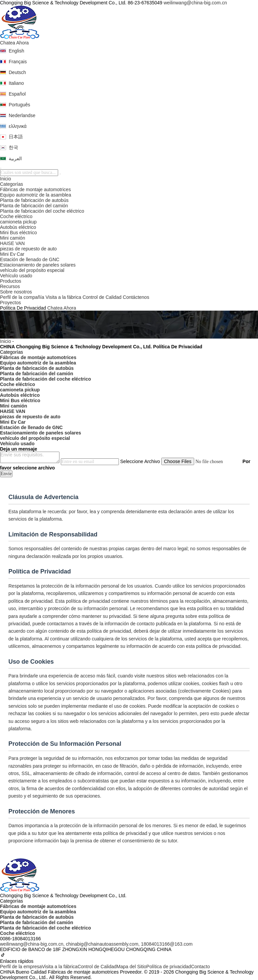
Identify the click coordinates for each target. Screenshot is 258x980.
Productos (11, 281)
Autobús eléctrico (18, 227)
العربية (15, 159)
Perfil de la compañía (22, 297)
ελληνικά (18, 126)
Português (19, 105)
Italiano (16, 83)
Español (17, 94)
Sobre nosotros (16, 292)
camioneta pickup (18, 222)
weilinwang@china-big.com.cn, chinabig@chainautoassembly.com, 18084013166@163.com (96, 944)
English (16, 51)
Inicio (6, 179)
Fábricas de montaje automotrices (35, 189)
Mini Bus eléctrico (18, 233)
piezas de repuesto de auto (28, 249)
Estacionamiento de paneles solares (38, 265)
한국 (13, 147)
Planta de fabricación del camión (34, 206)
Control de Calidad (102, 297)
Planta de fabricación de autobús (34, 200)
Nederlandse (22, 115)
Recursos (10, 286)
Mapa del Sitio (132, 967)
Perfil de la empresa (21, 967)
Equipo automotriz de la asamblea (36, 195)
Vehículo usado (16, 276)
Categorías (11, 184)
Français (18, 62)
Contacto (201, 967)
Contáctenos (136, 297)
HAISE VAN (12, 243)
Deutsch (17, 72)
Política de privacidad (169, 967)
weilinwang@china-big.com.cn (195, 3)
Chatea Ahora (14, 43)
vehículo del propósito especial (32, 270)
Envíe (6, 474)
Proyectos (10, 303)
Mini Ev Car (12, 254)
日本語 (16, 137)
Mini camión (13, 238)
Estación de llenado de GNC (30, 259)
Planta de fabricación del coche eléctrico (42, 211)
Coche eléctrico (16, 216)
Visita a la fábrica (63, 297)
